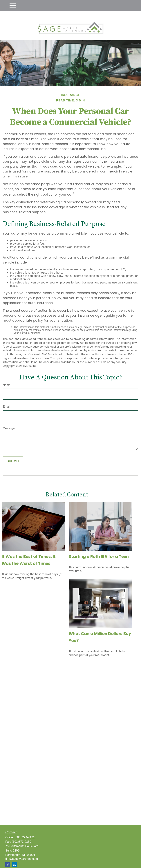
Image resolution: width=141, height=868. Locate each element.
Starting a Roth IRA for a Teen (99, 557)
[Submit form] (13, 461)
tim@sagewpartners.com (22, 859)
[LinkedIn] (14, 865)
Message (9, 428)
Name (7, 385)
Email (6, 407)
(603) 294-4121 (25, 837)
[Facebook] (8, 865)
